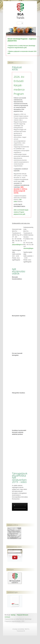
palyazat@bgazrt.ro (18, 245)
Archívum (7, 617)
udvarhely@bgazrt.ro (29, 248)
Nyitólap (13, 615)
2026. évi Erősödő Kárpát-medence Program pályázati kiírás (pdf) (21, 212)
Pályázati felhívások (23, 615)
